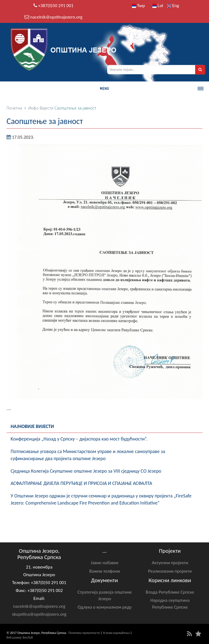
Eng (173, 6)
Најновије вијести (32, 426)
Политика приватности (84, 633)
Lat (158, 6)
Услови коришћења (116, 633)
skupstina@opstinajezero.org (39, 614)
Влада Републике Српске (170, 592)
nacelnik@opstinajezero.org (56, 17)
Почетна (14, 108)
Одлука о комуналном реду (104, 607)
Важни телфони (104, 571)
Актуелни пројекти (170, 563)
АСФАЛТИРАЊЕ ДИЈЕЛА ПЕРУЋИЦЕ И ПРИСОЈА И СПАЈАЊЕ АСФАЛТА (81, 483)
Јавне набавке (105, 563)
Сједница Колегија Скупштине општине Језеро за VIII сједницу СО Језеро (86, 471)
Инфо (33, 108)
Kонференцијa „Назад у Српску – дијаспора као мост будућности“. (79, 439)
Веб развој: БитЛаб (20, 637)
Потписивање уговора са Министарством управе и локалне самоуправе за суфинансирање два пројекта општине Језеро (88, 455)
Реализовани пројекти (170, 571)
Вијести (47, 108)
